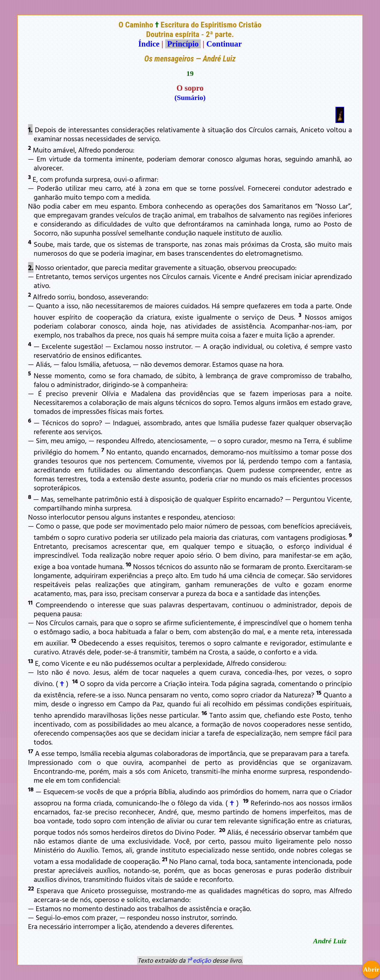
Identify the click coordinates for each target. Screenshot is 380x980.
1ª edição (199, 960)
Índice (149, 44)
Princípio (183, 44)
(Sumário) (190, 98)
